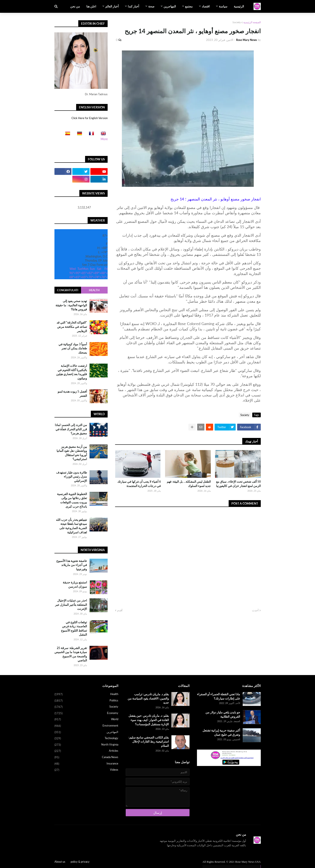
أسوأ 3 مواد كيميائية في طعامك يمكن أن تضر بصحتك (73, 348)
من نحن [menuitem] (75, 6)
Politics (86, 701)
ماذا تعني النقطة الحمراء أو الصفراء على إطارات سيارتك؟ (219, 696)
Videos (86, 770)
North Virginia (86, 745)
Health (94, 290)
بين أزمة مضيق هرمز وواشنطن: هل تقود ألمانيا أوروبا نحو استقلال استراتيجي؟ (72, 453)
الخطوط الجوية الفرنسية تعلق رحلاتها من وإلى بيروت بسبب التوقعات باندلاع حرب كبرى (72, 500)
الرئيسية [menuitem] (239, 6)
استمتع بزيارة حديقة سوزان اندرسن (75, 584)
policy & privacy (80, 862)
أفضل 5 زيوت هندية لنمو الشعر (72, 394)
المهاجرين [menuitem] (170, 6)
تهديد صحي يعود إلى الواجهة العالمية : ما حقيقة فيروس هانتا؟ (71, 305)
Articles (86, 751)
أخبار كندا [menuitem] (133, 6)
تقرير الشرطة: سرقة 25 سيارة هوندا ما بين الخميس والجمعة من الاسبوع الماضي (71, 654)
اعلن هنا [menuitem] (91, 6)
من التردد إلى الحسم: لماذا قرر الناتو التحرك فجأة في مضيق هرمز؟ (71, 429)
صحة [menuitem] (151, 6)
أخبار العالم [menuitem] (112, 6)
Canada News (86, 757)
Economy (86, 713)
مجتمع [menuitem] (189, 6)
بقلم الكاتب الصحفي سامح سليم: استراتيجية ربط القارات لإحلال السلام (149, 741)
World (86, 720)
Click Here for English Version (90, 118)
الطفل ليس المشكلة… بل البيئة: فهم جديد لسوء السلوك (189, 484)
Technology (86, 738)
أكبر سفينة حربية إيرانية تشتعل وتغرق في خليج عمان (221, 732)
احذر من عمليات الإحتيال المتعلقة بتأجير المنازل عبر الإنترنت (71, 605)
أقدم (120, 610)
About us (60, 862)
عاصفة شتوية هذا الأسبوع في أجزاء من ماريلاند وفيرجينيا (72, 565)
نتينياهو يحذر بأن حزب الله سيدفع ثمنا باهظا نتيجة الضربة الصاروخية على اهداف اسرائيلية (71, 526)
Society (237, 22)
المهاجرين (86, 732)
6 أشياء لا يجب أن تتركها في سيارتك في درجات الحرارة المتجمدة (139, 484)
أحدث (255, 610)
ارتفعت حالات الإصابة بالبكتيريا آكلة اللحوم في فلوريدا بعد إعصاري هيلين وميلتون (72, 372)
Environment (86, 726)
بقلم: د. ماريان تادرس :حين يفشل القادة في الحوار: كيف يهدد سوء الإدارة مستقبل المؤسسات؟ (149, 720)
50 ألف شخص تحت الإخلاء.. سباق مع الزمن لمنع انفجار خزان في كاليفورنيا (238, 484)
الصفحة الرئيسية (252, 22)
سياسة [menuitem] (223, 6)
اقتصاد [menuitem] (206, 6)
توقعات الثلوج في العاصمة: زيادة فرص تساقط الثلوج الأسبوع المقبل (74, 628)
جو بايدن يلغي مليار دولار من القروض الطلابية (223, 714)
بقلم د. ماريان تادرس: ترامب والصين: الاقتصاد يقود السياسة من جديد (148, 698)
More (104, 139)
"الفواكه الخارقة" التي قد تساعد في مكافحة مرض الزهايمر (72, 327)
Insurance (86, 764)
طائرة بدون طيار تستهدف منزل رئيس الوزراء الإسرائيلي (72, 476)
